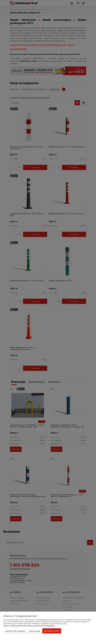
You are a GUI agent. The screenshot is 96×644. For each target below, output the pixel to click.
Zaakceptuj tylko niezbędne (15, 631)
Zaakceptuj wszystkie (52, 631)
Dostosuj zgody (35, 631)
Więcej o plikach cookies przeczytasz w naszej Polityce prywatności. (29, 626)
